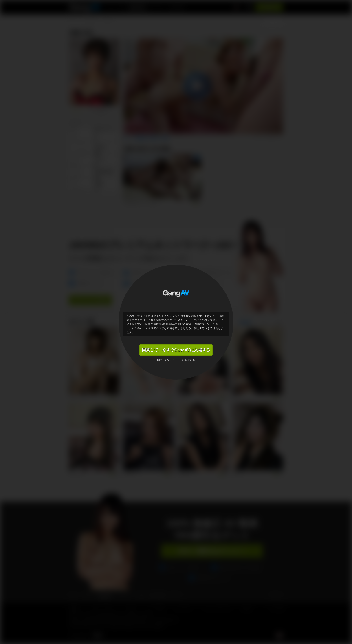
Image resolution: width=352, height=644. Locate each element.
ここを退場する (185, 360)
